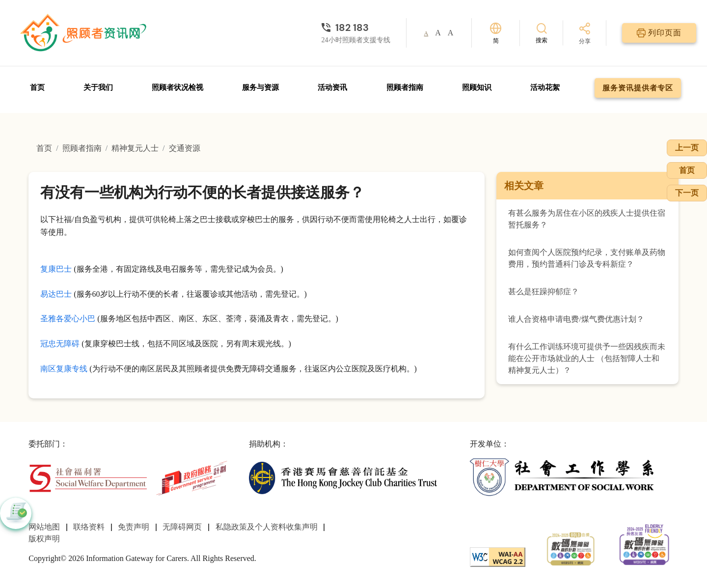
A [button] (426, 33)
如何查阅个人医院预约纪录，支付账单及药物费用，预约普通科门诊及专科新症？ (587, 258)
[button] (16, 513)
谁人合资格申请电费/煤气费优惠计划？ (576, 319)
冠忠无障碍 (60, 344)
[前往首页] (84, 33)
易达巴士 (56, 294)
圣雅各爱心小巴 (68, 319)
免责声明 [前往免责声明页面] (134, 527)
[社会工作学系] (564, 477)
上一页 (687, 148)
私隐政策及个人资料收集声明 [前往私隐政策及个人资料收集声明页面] (267, 527)
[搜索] (542, 33)
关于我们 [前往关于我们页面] (98, 87)
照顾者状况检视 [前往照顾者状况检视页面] (177, 87)
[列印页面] (659, 33)
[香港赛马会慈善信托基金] (343, 477)
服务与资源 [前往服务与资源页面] (260, 87)
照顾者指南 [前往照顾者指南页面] (405, 87)
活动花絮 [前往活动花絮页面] (545, 87)
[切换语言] (496, 33)
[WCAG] (498, 556)
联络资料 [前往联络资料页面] (89, 527)
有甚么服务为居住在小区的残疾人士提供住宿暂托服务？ (587, 219)
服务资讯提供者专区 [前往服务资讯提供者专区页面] (638, 88)
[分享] (585, 34)
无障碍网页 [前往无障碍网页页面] (182, 527)
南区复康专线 (64, 369)
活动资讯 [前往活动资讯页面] (332, 87)
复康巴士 (56, 269)
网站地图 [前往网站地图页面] (44, 527)
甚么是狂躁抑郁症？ (544, 292)
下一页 (687, 193)
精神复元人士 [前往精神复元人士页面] (135, 148)
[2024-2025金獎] (571, 547)
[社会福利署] (88, 477)
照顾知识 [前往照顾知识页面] (477, 87)
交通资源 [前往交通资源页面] (185, 148)
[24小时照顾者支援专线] (356, 28)
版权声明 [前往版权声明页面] (44, 539)
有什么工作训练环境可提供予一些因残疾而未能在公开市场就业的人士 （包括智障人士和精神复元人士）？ (587, 358)
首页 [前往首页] (37, 87)
